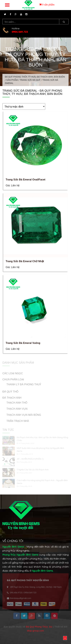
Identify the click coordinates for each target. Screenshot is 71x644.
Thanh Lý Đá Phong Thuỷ (24, 383)
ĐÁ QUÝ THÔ (10, 390)
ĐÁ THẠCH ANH (12, 396)
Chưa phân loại (13, 378)
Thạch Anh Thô (17, 401)
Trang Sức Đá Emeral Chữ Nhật (25, 261)
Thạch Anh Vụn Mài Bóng (24, 413)
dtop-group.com (35, 631)
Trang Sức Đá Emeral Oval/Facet (26, 180)
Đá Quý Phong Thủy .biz (39, 627)
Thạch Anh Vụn (17, 407)
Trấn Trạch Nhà (18, 419)
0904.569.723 (20, 32)
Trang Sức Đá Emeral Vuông (23, 343)
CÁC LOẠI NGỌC (13, 372)
